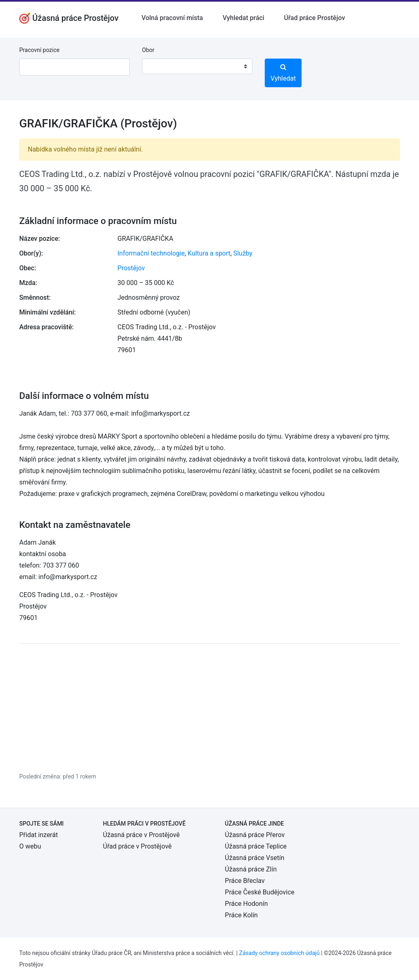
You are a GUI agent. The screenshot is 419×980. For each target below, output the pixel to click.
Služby (243, 253)
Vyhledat (283, 73)
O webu (30, 846)
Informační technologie (151, 253)
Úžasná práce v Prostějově (142, 835)
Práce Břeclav (245, 881)
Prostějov (131, 268)
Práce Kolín (241, 915)
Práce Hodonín (247, 904)
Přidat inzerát (38, 835)
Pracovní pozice (39, 50)
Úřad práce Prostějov (314, 18)
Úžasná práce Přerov (255, 835)
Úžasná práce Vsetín (255, 858)
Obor (148, 50)
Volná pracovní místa (172, 18)
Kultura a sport (209, 253)
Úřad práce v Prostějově (137, 846)
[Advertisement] (209, 708)
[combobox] (197, 66)
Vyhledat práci (243, 18)
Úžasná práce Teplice (256, 846)
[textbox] (159, 66)
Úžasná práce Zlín (251, 869)
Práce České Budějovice (260, 892)
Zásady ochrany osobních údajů (279, 953)
